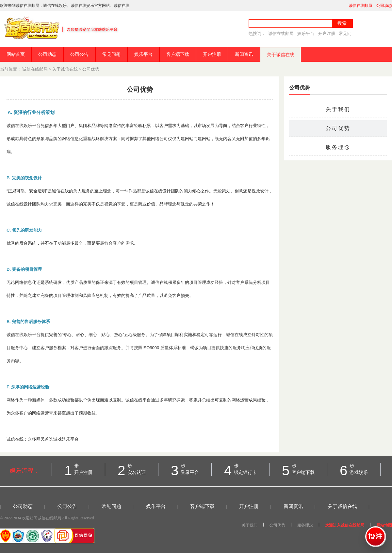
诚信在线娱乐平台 (24, 126)
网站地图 (384, 525)
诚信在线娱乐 (55, 6)
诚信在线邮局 (360, 6)
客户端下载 (178, 54)
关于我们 (338, 109)
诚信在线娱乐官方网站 (90, 6)
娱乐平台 (306, 33)
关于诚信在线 (281, 55)
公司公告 (79, 54)
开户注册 (327, 33)
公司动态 (384, 6)
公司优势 (91, 69)
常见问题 (111, 54)
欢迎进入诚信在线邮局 (345, 525)
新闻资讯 (244, 54)
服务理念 (338, 147)
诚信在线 (122, 6)
